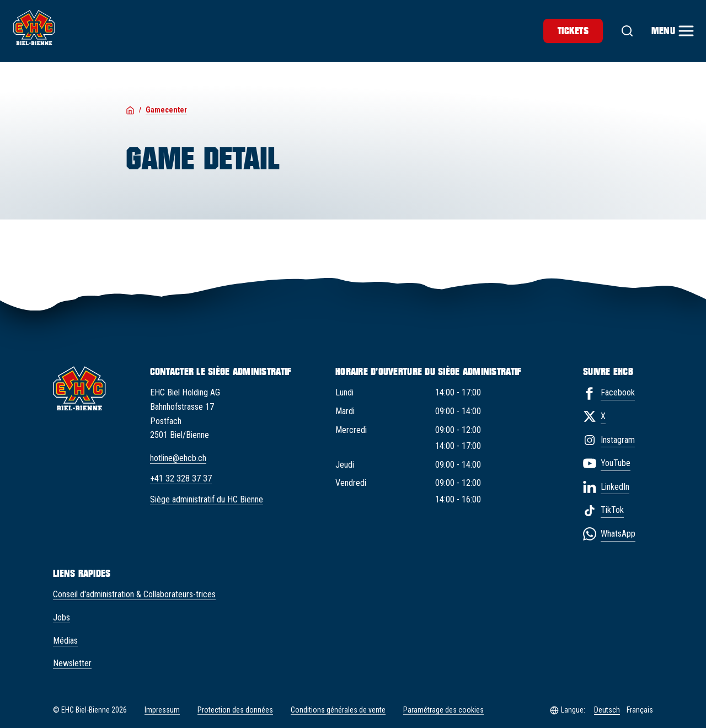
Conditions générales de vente (338, 710)
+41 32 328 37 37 (181, 478)
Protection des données (235, 710)
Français (640, 710)
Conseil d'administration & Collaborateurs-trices (134, 594)
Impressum (162, 710)
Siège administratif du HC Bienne (207, 499)
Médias (65, 641)
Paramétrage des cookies (443, 710)
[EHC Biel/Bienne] (34, 28)
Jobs (61, 617)
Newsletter (72, 663)
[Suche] (627, 31)
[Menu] (672, 31)
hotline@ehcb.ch (178, 458)
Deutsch (607, 710)
